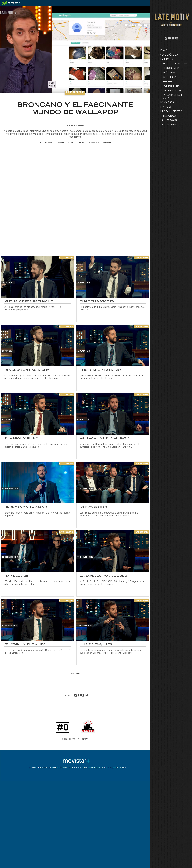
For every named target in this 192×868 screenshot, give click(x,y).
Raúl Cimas (169, 73)
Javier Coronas (172, 86)
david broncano (78, 143)
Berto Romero (171, 68)
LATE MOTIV (167, 60)
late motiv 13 (94, 143)
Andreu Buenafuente (175, 64)
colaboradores (62, 143)
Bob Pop (167, 82)
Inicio (164, 51)
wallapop (107, 143)
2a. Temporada (169, 121)
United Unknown (173, 91)
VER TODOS (75, 674)
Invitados (166, 107)
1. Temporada (168, 116)
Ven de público (169, 55)
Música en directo (171, 112)
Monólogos (167, 103)
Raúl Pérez (169, 77)
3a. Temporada (169, 125)
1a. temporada (46, 143)
